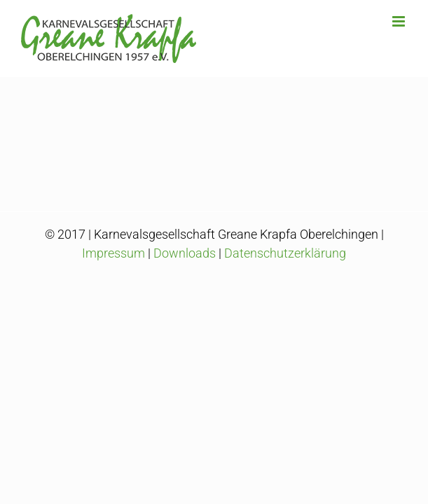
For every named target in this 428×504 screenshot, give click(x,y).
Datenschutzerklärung (285, 288)
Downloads (185, 288)
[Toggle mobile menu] (400, 21)
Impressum (113, 288)
